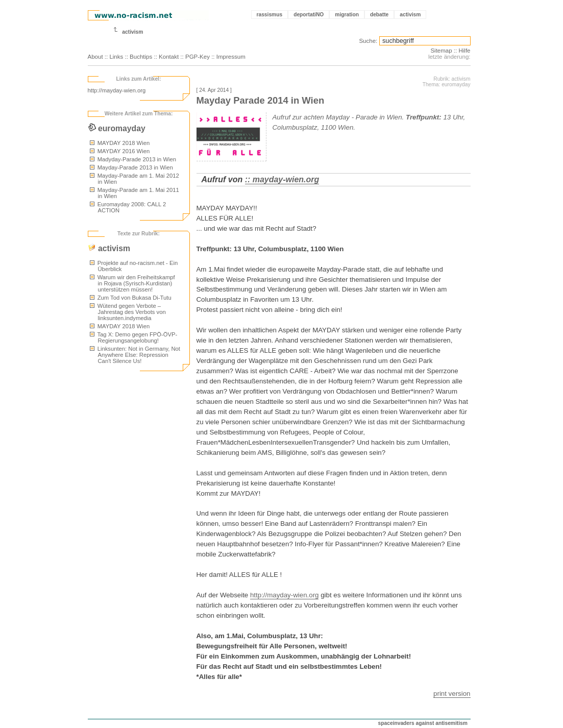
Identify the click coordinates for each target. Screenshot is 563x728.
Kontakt (169, 57)
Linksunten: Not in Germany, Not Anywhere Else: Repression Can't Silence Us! (135, 355)
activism (410, 15)
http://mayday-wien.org (117, 90)
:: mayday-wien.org (282, 179)
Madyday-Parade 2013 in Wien (133, 159)
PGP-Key (198, 57)
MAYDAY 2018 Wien (120, 143)
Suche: (368, 41)
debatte (379, 15)
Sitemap (441, 51)
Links (116, 57)
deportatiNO (309, 15)
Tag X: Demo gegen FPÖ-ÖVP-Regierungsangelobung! (134, 337)
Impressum (231, 57)
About (95, 57)
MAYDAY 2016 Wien (120, 151)
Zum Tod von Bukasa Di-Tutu (131, 298)
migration (347, 15)
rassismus (270, 15)
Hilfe (464, 51)
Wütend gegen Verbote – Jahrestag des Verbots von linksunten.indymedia (128, 312)
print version (452, 694)
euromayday (117, 128)
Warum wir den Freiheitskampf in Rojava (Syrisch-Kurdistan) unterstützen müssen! (132, 283)
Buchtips (141, 57)
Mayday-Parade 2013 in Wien (131, 167)
